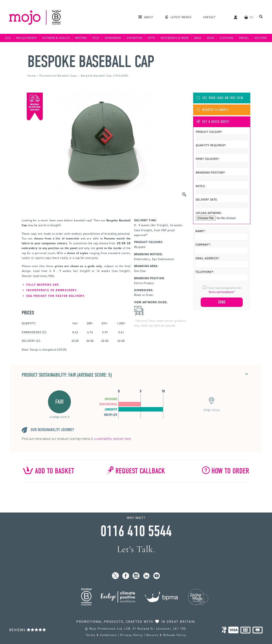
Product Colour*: (209, 132)
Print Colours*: (208, 159)
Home (32, 76)
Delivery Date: (207, 200)
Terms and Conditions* (221, 292)
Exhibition (135, 38)
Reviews (28, 630)
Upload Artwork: (209, 213)
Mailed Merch (27, 38)
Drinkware (113, 38)
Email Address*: (208, 258)
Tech (96, 38)
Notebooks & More (175, 38)
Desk (211, 38)
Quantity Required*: (211, 145)
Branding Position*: (211, 173)
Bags (198, 38)
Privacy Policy (132, 635)
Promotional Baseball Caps (58, 76)
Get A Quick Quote (213, 122)
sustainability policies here (112, 439)
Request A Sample (213, 110)
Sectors (261, 38)
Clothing (227, 38)
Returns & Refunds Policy (166, 635)
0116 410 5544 (136, 531)
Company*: (203, 245)
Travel (244, 38)
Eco (8, 38)
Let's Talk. (136, 549)
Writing (81, 38)
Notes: (201, 186)
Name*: (201, 231)
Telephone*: (205, 272)
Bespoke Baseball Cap (91, 62)
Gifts (152, 38)
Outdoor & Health (56, 38)
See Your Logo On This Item (220, 98)
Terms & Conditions (101, 635)
